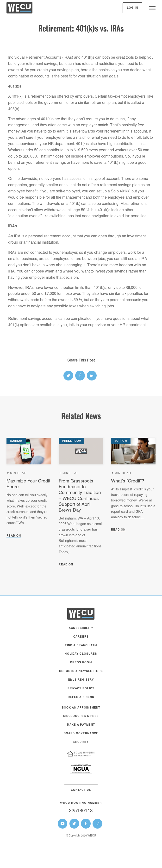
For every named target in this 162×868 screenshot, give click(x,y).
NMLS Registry (81, 680)
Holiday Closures (81, 654)
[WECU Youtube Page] (62, 824)
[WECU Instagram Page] (97, 824)
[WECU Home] (19, 9)
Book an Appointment (81, 708)
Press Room (81, 663)
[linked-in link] (92, 375)
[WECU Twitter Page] (74, 824)
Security (81, 742)
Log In (132, 8)
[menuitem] (81, 631)
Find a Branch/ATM (81, 646)
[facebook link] (80, 375)
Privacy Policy (81, 689)
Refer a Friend (81, 697)
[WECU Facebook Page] (86, 824)
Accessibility (81, 628)
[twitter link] (68, 375)
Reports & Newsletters (81, 671)
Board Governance (81, 734)
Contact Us (81, 790)
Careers (81, 637)
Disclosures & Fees (81, 716)
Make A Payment (81, 725)
